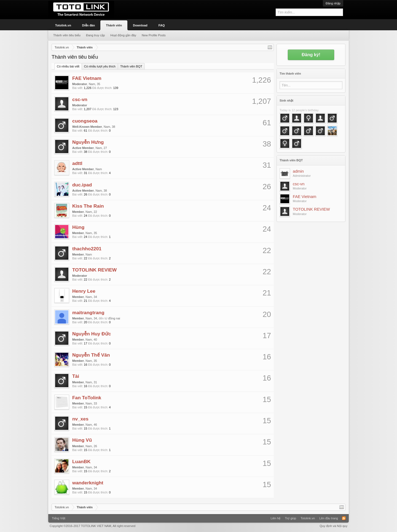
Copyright (92, 526)
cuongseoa (85, 121)
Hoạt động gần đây (123, 35)
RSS (344, 518)
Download (140, 25)
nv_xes (80, 419)
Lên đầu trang (329, 518)
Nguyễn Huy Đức (92, 334)
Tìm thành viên (290, 74)
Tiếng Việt (59, 518)
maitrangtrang (88, 313)
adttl (77, 163)
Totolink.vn (63, 25)
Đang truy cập (95, 35)
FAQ (162, 25)
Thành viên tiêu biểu (67, 35)
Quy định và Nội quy (334, 526)
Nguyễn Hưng (88, 142)
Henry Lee (84, 291)
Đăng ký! (311, 55)
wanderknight (88, 483)
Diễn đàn (88, 25)
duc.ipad (82, 185)
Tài (76, 376)
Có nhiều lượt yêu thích (100, 66)
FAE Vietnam (87, 78)
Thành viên (114, 25)
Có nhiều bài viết (68, 66)
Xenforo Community (198, 516)
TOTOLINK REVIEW (94, 270)
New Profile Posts (154, 35)
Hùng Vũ (82, 440)
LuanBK (81, 462)
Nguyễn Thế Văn (91, 355)
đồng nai (114, 318)
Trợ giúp (290, 518)
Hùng (78, 227)
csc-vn (80, 99)
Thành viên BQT (131, 66)
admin (298, 171)
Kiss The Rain (88, 206)
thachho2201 (87, 249)
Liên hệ (275, 518)
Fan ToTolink (87, 398)
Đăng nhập (333, 3)
